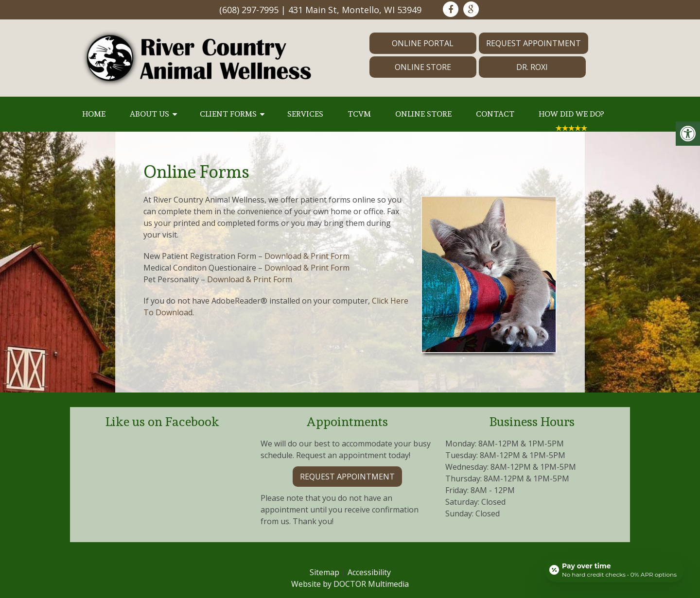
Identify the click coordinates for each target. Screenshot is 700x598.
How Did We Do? (571, 114)
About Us (149, 114)
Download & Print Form (307, 256)
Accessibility (369, 572)
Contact (495, 114)
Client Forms (228, 114)
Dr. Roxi (532, 67)
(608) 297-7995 (249, 10)
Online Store (423, 67)
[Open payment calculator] (614, 570)
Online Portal (423, 43)
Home (94, 114)
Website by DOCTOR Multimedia (350, 584)
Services (305, 114)
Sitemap (324, 572)
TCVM (359, 114)
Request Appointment (534, 43)
